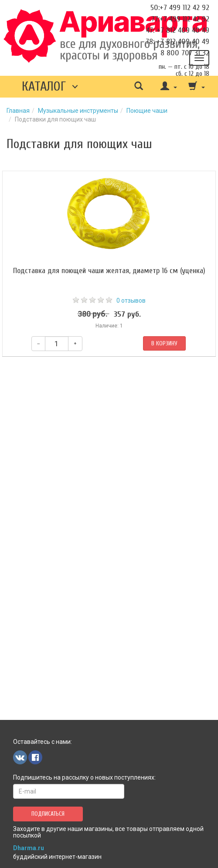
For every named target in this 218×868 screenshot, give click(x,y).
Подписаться (48, 814)
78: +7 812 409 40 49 (177, 42)
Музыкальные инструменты (78, 111)
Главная (18, 111)
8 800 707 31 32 (185, 53)
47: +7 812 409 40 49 (178, 30)
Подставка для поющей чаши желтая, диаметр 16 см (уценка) (109, 271)
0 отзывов (131, 301)
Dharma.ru (29, 848)
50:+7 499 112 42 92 (180, 8)
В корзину (164, 343)
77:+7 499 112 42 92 (180, 19)
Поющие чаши (147, 111)
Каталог (44, 86)
